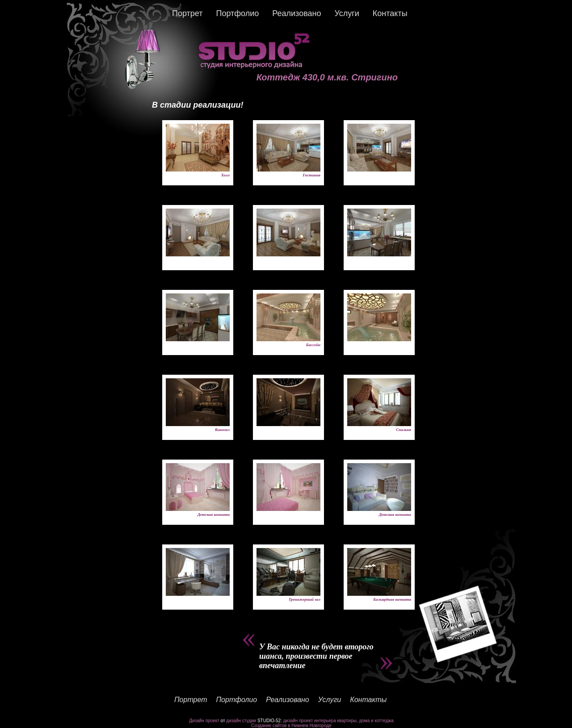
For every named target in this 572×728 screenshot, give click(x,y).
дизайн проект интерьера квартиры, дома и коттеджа (339, 721)
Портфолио (237, 13)
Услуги (347, 13)
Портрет (187, 13)
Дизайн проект (204, 721)
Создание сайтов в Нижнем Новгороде (291, 726)
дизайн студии (241, 721)
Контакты (390, 13)
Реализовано (297, 13)
